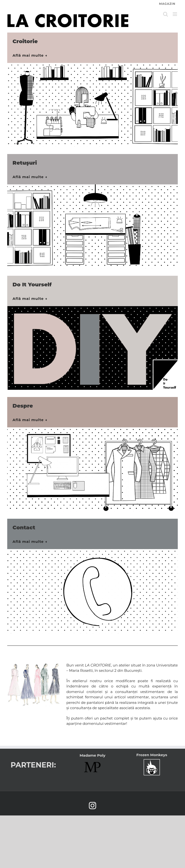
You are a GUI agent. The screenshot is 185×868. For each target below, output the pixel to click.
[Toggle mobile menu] (175, 14)
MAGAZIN (167, 4)
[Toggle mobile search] (165, 14)
